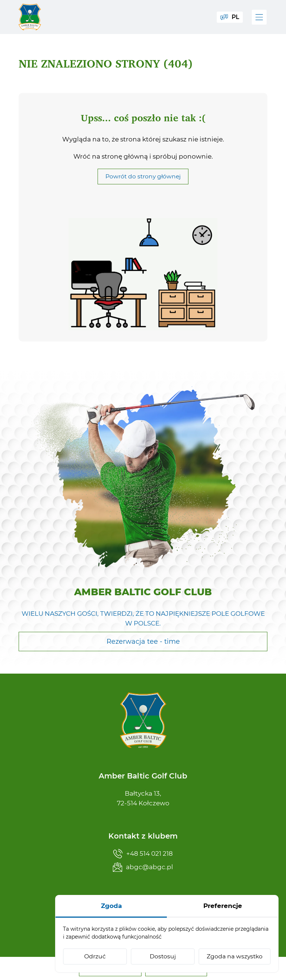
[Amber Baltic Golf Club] (30, 17)
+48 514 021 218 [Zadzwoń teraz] (143, 854)
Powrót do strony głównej (143, 183)
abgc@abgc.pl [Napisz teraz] (143, 867)
